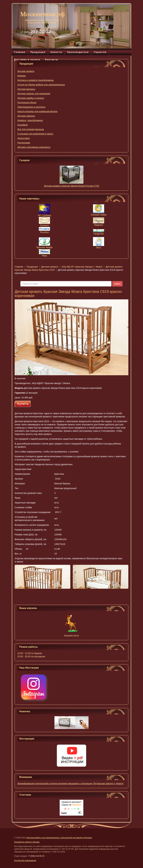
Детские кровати (26, 71)
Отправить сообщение (30, 38)
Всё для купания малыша (31, 129)
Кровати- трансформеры (30, 120)
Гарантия (100, 52)
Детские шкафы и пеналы (31, 98)
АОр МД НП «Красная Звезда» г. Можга (82, 267)
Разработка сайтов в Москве (27, 842)
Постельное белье (27, 103)
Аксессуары (23, 138)
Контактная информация (25, 861)
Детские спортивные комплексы (34, 147)
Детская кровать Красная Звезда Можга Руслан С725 (71, 186)
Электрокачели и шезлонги (31, 107)
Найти (117, 284)
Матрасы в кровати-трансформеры (36, 80)
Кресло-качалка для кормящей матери (37, 111)
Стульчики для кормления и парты (35, 134)
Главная (20, 52)
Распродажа (24, 143)
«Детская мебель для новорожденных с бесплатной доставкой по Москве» (59, 838)
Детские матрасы (26, 89)
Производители (78, 52)
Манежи (21, 76)
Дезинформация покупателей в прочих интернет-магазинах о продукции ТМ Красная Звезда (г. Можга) (70, 784)
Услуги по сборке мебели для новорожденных (41, 85)
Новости (56, 52)
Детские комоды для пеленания (34, 94)
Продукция (38, 52)
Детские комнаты (26, 116)
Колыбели (23, 125)
